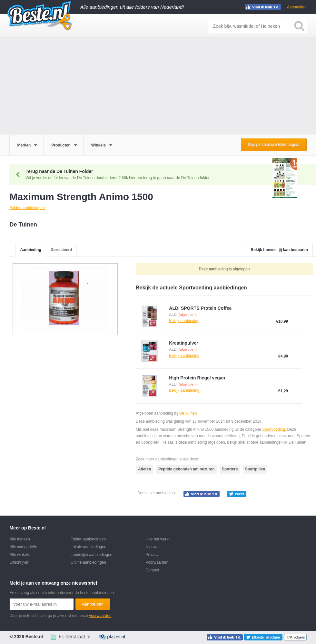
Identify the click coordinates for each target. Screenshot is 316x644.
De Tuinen (188, 413)
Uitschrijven (19, 562)
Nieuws (152, 547)
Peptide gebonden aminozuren (187, 469)
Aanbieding (30, 250)
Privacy (152, 555)
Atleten (145, 469)
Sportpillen (255, 469)
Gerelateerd (61, 250)
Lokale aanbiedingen (89, 547)
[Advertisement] (158, 86)
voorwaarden (100, 616)
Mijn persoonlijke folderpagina (274, 145)
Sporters (230, 469)
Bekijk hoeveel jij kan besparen (279, 250)
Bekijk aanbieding (184, 321)
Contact (152, 570)
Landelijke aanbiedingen (91, 555)
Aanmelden (297, 7)
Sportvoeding (274, 429)
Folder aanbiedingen (88, 539)
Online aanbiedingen (88, 562)
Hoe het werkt (158, 539)
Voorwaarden (157, 562)
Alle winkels (20, 555)
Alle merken (20, 539)
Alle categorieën (23, 547)
